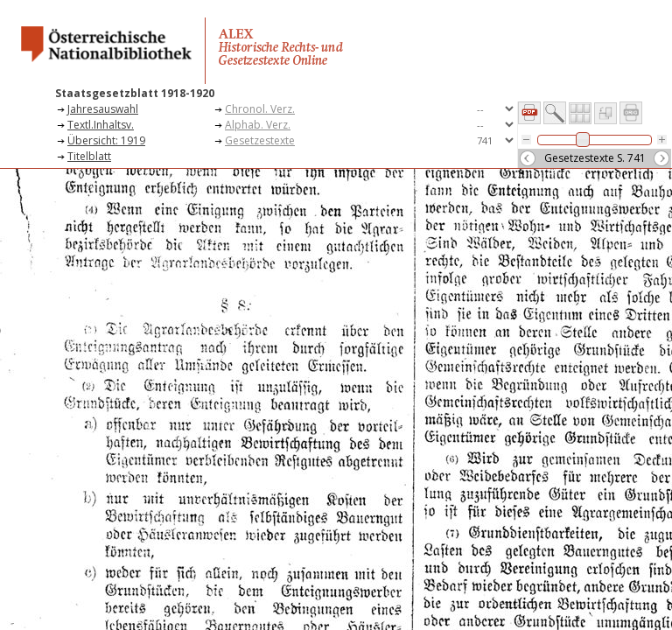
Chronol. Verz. (260, 109)
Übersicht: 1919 (106, 140)
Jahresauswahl (103, 109)
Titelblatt (89, 156)
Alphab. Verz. (258, 125)
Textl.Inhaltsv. (101, 125)
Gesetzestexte (260, 140)
